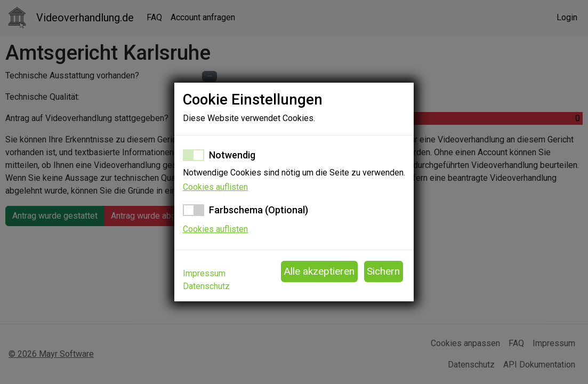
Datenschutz (206, 286)
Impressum (204, 273)
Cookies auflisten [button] (215, 187)
